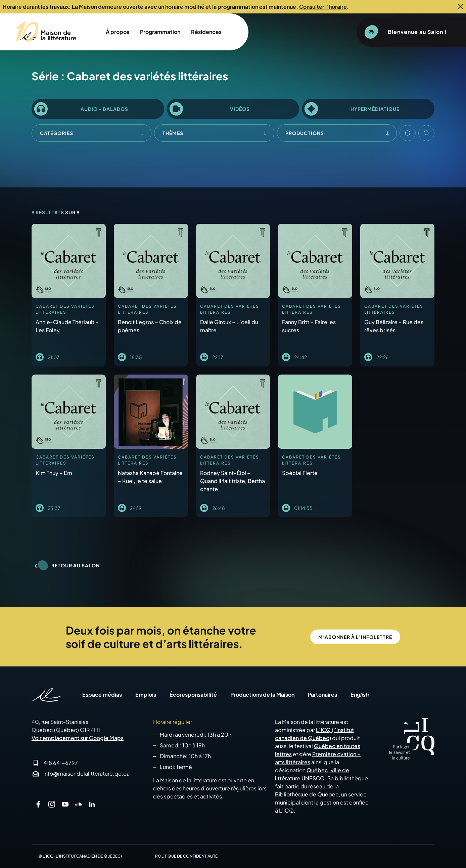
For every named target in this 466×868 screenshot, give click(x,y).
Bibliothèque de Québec (307, 794)
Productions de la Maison (262, 695)
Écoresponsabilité (193, 695)
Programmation (160, 32)
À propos (118, 32)
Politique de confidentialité (186, 856)
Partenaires (322, 695)
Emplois (146, 695)
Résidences (206, 32)
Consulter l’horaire (323, 7)
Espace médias (102, 695)
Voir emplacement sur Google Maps (78, 738)
